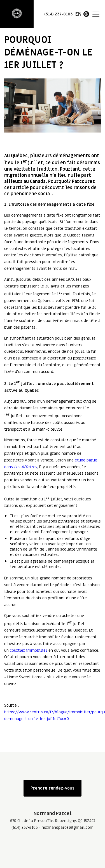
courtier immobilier (29, 650)
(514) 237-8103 (25, 828)
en (78, 14)
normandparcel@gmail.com (68, 828)
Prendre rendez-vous (53, 788)
